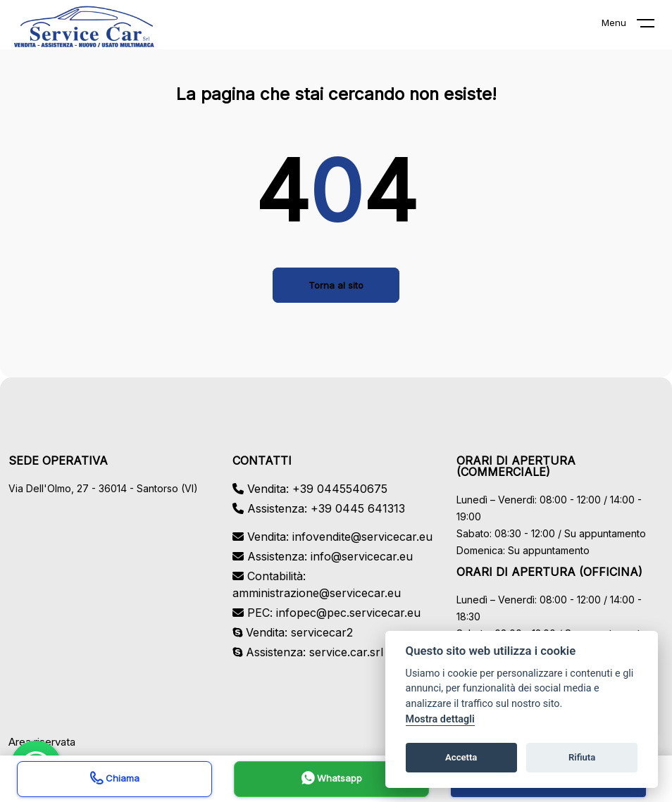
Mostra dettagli (440, 719)
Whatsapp (332, 780)
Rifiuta (582, 757)
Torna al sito (336, 285)
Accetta (461, 757)
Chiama (115, 780)
